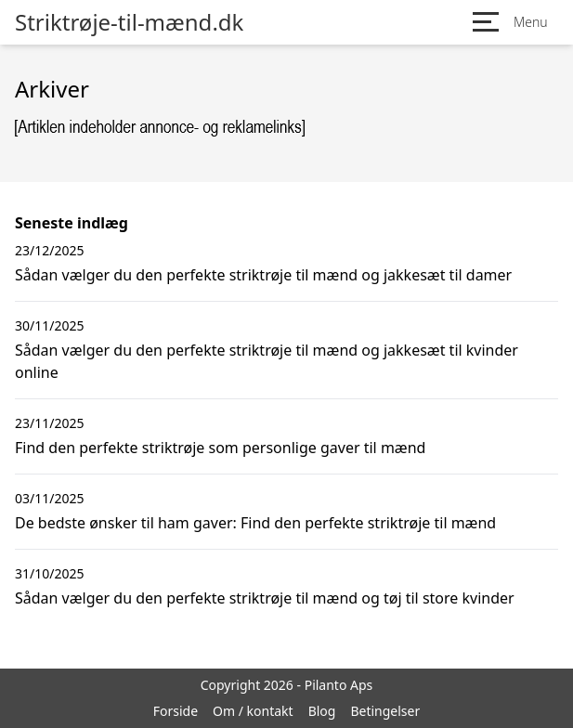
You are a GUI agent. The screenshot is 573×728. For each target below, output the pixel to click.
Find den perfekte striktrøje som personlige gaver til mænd (220, 448)
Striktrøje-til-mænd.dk (129, 22)
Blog (322, 711)
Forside (176, 711)
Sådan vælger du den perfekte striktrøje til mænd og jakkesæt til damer (263, 275)
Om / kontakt (253, 711)
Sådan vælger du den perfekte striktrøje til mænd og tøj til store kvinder (265, 598)
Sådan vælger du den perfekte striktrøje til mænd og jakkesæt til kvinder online (267, 361)
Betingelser (385, 711)
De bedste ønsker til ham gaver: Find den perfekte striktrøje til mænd (255, 523)
